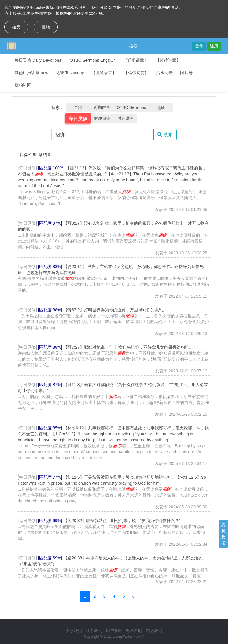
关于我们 (74, 631)
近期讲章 (102, 107)
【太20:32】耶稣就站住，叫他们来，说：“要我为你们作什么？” (122, 521)
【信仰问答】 (136, 73)
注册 (214, 46)
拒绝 (46, 27)
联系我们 (94, 631)
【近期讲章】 (136, 60)
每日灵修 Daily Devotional (38, 60)
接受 (16, 27)
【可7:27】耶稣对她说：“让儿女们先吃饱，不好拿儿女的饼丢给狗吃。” (129, 347)
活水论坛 (164, 73)
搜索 (133, 46)
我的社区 (23, 85)
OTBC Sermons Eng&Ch (93, 60)
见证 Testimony (70, 73)
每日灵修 (78, 118)
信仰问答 (102, 118)
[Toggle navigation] (75, 46)
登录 (199, 46)
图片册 (186, 73)
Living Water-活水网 (128, 637)
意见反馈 (224, 534)
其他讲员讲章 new (31, 73)
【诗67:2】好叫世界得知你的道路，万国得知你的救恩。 (115, 310)
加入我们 (154, 631)
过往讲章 (126, 118)
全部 (78, 107)
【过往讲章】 (168, 60)
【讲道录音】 (104, 73)
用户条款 (114, 631)
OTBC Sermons (131, 107)
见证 (161, 107)
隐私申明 (134, 631)
